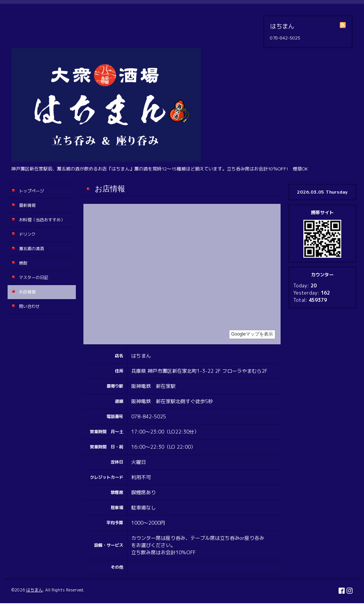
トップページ (31, 191)
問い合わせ (29, 306)
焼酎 (23, 263)
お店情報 (27, 292)
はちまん (35, 590)
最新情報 (27, 205)
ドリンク (27, 234)
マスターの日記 (34, 277)
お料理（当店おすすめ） (42, 220)
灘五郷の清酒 (31, 249)
